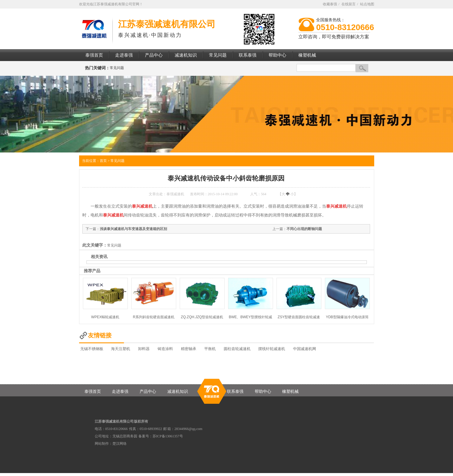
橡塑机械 (290, 392)
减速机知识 (178, 392)
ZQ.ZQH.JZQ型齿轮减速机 (202, 317)
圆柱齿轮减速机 (237, 349)
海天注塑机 (121, 349)
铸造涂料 (165, 349)
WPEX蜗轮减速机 (105, 317)
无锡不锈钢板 (92, 349)
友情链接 (100, 335)
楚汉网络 (120, 444)
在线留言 (349, 4)
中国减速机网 (305, 349)
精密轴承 (189, 349)
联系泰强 (235, 392)
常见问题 (117, 68)
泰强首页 (93, 392)
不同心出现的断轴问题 (304, 229)
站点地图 (367, 4)
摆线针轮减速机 (272, 349)
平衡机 (210, 349)
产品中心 (148, 392)
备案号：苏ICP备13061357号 (161, 436)
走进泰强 (120, 392)
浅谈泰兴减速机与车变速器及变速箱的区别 (133, 229)
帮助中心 (263, 392)
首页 (103, 161)
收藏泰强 (330, 4)
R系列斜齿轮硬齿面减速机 (154, 317)
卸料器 (144, 349)
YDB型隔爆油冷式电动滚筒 (347, 317)
